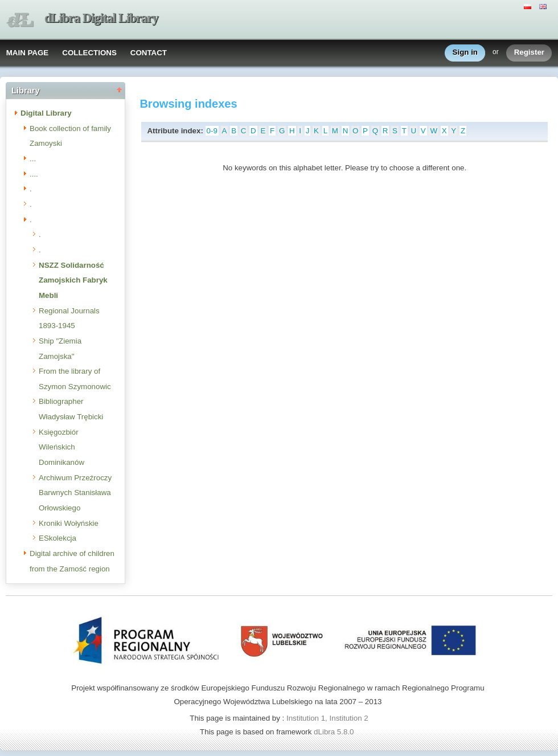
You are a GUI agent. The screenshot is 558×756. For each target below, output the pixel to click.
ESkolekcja (58, 538)
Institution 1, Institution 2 (327, 718)
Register (529, 53)
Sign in (465, 53)
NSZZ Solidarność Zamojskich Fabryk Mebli (73, 280)
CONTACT (149, 53)
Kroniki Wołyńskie (69, 523)
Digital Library (46, 113)
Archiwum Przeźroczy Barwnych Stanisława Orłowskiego (75, 493)
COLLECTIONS (89, 53)
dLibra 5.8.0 (335, 732)
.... (34, 174)
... (33, 159)
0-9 (212, 131)
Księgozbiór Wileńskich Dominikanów (61, 447)
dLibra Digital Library (101, 18)
